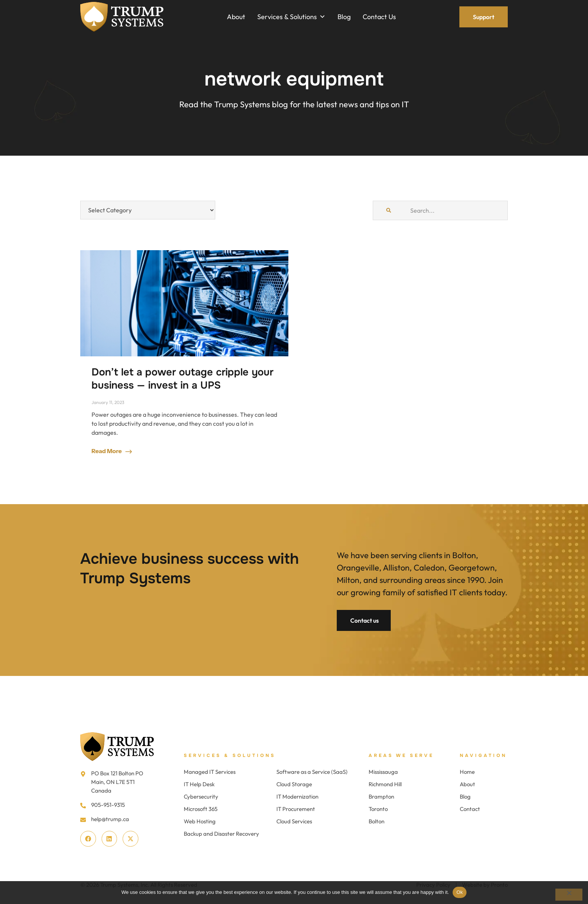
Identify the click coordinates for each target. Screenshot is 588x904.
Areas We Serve (401, 755)
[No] (569, 895)
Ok (460, 892)
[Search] (389, 210)
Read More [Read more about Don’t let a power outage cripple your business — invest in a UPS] (107, 451)
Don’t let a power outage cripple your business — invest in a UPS (182, 379)
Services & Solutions (230, 755)
